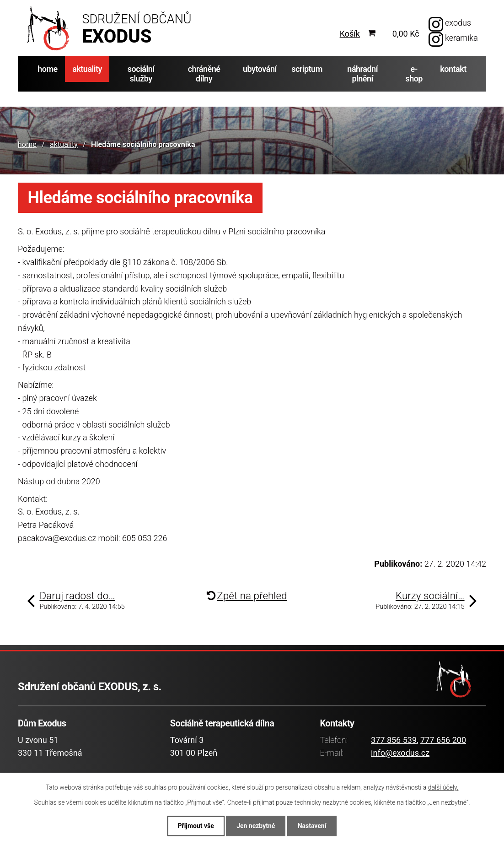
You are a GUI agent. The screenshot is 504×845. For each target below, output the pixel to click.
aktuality (87, 69)
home (48, 69)
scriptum (307, 69)
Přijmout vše (196, 826)
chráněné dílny (204, 74)
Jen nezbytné (256, 826)
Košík (350, 34)
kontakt (453, 69)
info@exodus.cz (400, 753)
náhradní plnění (362, 74)
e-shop (414, 74)
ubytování (260, 69)
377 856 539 (394, 740)
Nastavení (312, 826)
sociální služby (141, 74)
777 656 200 (443, 740)
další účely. (443, 787)
